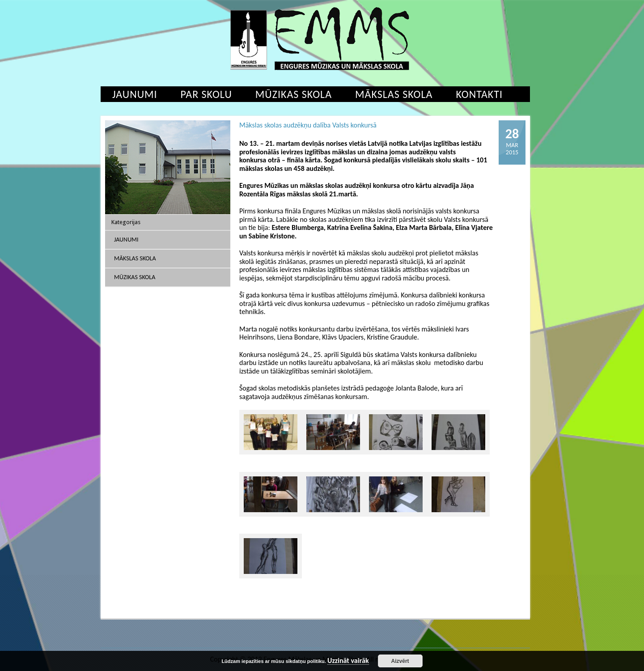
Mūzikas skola (294, 94)
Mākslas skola (394, 94)
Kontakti (479, 94)
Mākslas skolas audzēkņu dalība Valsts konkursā (308, 125)
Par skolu (206, 94)
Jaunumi (135, 94)
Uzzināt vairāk (348, 661)
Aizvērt (400, 661)
